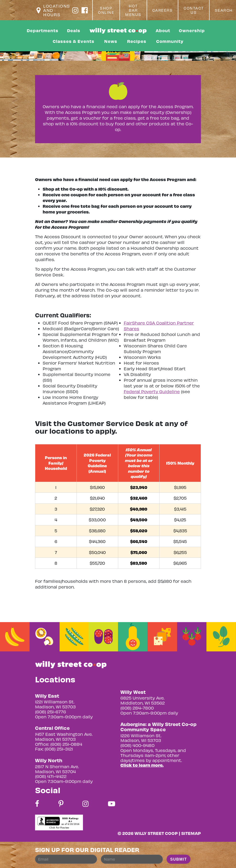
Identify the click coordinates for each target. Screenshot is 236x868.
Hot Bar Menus (133, 10)
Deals (74, 30)
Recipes (137, 41)
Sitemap (191, 833)
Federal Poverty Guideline (152, 391)
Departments (43, 30)
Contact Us (194, 10)
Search (224, 10)
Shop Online (106, 10)
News (111, 41)
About (163, 30)
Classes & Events (74, 41)
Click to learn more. (142, 765)
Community (170, 41)
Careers (163, 10)
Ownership (192, 30)
